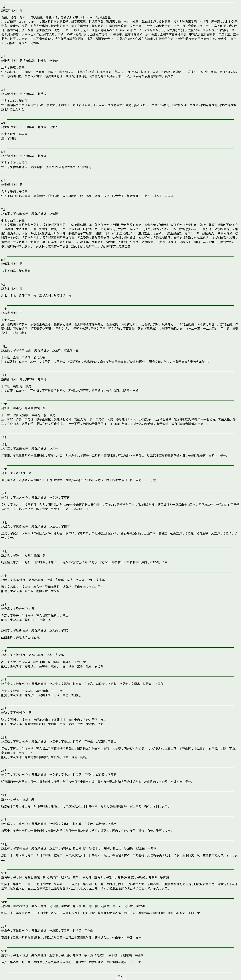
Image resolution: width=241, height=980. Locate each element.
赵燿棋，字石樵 (107, 955)
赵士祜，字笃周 (146, 848)
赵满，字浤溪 (55, 580)
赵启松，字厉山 (11, 742)
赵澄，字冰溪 (10, 580)
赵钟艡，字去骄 (11, 824)
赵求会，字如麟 (11, 931)
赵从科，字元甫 (11, 799)
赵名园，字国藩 (159, 877)
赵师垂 (6, 264)
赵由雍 (6, 379)
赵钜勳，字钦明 (135, 906)
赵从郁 (6, 94)
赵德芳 (6, 10)
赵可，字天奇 (10, 473)
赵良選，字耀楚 (83, 775)
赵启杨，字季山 (83, 742)
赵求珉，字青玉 (60, 931)
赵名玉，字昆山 (104, 877)
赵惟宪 (6, 61)
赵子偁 (6, 185)
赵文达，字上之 (11, 498)
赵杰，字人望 (10, 655)
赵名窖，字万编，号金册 (17, 877)
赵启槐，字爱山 (60, 742)
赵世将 (6, 127)
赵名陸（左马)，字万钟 (76, 877)
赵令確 (42, 156)
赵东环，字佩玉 (11, 955)
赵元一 (54, 448)
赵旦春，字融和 (11, 684)
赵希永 (6, 288)
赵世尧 (54, 127)
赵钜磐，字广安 (111, 906)
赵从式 (42, 94)
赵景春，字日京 (153, 684)
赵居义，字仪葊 (11, 526)
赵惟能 (54, 61)
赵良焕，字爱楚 (106, 775)
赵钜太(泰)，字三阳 (85, 906)
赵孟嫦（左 (71, 350)
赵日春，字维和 (106, 684)
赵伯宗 (54, 213)
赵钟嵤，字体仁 (60, 824)
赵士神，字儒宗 (11, 848)
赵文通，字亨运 (60, 498)
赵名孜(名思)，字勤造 (132, 877)
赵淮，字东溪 (96, 580)
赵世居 (42, 127)
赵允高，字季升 (11, 609)
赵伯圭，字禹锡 (11, 213)
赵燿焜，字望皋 (133, 955)
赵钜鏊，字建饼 (60, 906)
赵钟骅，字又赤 (83, 824)
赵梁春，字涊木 (130, 684)
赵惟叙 (42, 61)
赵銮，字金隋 (55, 655)
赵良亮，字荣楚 (11, 775)
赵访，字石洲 (10, 713)
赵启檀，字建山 (106, 742)
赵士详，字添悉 (60, 848)
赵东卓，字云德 (60, 955)
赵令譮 (6, 156)
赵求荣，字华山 (83, 931)
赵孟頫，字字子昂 (13, 350)
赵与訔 (6, 313)
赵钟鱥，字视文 (106, 824)
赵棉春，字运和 (11, 630)
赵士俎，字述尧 (123, 848)
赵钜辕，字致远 (11, 906)
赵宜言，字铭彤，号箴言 (17, 408)
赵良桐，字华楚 (60, 775)
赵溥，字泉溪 (76, 580)
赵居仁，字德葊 (60, 526)
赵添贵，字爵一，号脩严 (17, 555)
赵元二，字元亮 (11, 448)
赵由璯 (42, 379)
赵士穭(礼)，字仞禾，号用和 (91, 848)
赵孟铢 (57, 350)
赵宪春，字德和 (83, 684)
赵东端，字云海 (83, 955)
